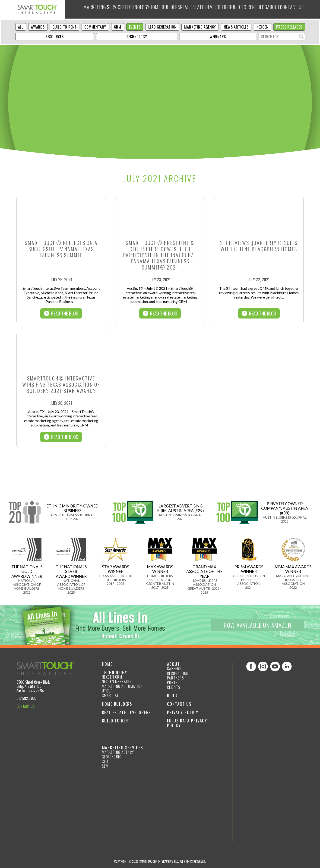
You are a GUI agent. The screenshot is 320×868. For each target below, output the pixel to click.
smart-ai (110, 696)
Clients (174, 687)
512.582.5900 (26, 698)
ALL (21, 27)
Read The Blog (61, 313)
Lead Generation (162, 27)
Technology (124, 9)
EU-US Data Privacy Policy (187, 723)
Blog (255, 9)
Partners (176, 678)
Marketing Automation (122, 686)
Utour (108, 691)
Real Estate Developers (193, 9)
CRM (117, 27)
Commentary (95, 27)
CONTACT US (25, 706)
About (270, 9)
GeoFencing (112, 757)
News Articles (236, 27)
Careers (174, 669)
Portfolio (176, 683)
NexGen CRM (112, 677)
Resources (55, 37)
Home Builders (153, 9)
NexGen (263, 27)
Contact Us (291, 9)
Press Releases (289, 27)
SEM (105, 766)
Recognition (178, 673)
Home (107, 664)
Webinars (218, 37)
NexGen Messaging (118, 682)
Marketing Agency (200, 27)
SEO (105, 761)
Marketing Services (89, 9)
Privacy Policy (183, 712)
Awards (38, 27)
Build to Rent (233, 9)
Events (135, 27)
